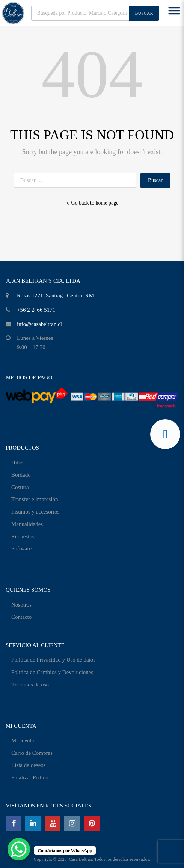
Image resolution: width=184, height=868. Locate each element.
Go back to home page (92, 203)
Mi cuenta (23, 741)
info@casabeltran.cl (39, 324)
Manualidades (27, 524)
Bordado (21, 475)
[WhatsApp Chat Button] (19, 849)
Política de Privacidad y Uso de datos (53, 660)
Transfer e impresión (35, 499)
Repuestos (23, 536)
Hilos (17, 462)
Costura (20, 487)
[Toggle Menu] (174, 13)
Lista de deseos (29, 765)
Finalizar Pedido (30, 777)
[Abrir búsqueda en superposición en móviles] (95, 13)
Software (21, 548)
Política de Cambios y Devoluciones (52, 672)
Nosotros (21, 605)
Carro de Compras (32, 753)
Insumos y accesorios (35, 512)
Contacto (21, 617)
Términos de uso (30, 685)
